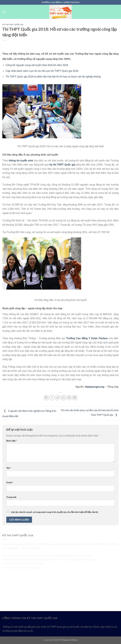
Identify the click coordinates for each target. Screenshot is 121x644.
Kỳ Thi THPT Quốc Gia (13, 24)
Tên (9, 468)
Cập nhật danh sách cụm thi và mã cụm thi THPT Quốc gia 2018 (42, 71)
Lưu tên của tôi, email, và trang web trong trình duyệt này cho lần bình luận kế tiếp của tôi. (55, 512)
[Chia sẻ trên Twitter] (58, 398)
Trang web (11, 497)
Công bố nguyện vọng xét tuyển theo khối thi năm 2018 (37, 65)
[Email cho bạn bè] (63, 398)
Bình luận (12, 441)
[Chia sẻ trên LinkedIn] (75, 398)
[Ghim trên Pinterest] (69, 398)
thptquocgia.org (95, 387)
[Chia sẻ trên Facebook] (52, 398)
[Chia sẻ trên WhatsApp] (46, 398)
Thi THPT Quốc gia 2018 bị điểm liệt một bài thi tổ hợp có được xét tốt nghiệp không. (53, 77)
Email (10, 482)
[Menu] (4, 12)
